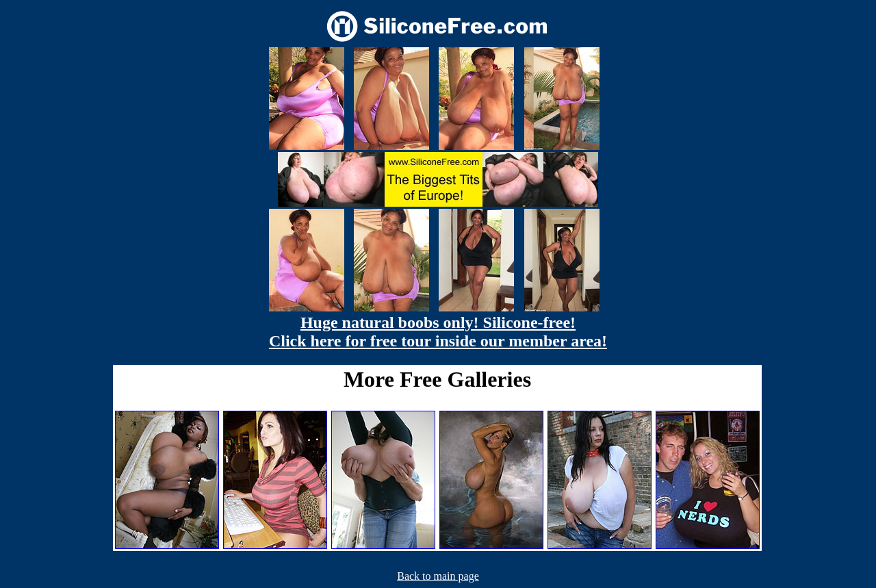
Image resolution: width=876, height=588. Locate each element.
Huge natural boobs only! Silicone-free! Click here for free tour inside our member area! (438, 332)
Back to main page (438, 576)
